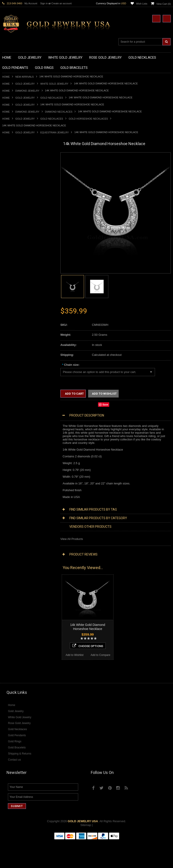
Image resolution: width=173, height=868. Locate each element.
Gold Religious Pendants (18, 236)
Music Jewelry (11, 446)
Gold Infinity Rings (14, 316)
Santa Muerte (11, 388)
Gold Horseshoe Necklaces (88, 119)
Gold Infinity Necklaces (17, 183)
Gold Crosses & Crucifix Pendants (24, 244)
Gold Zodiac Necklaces (17, 209)
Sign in (44, 3)
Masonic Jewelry (13, 400)
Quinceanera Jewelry (16, 415)
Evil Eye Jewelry (13, 434)
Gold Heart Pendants (16, 247)
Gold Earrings (11, 343)
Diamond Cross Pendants (19, 495)
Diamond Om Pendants (17, 507)
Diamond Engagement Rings (21, 533)
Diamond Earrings (14, 510)
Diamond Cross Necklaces (19, 472)
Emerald (8, 560)
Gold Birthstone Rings (16, 301)
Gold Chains (10, 366)
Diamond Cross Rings (16, 522)
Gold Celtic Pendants (16, 240)
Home (6, 77)
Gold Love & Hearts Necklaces (22, 198)
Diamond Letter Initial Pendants (23, 499)
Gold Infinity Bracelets (16, 362)
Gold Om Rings (12, 331)
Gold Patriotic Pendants (18, 232)
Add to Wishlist (15, 683)
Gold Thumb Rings (14, 335)
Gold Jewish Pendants (17, 251)
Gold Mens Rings (14, 324)
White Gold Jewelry (54, 84)
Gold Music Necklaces (17, 194)
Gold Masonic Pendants (18, 263)
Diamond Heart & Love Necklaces (24, 476)
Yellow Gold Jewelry (15, 449)
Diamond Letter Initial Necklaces (23, 480)
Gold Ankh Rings (13, 297)
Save (105, 405)
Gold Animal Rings (14, 289)
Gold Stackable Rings (16, 286)
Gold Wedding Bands (16, 339)
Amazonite (9, 552)
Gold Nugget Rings (15, 328)
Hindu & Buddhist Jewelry (19, 404)
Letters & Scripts (13, 442)
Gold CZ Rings (12, 278)
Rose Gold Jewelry (15, 457)
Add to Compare (42, 683)
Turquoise (9, 583)
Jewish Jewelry (12, 411)
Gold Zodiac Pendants (17, 228)
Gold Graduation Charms (19, 221)
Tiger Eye (8, 579)
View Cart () (164, 4)
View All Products (72, 539)
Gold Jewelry (25, 84)
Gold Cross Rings (14, 309)
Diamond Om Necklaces (18, 487)
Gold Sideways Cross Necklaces (23, 205)
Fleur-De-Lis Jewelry (16, 438)
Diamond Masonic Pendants (21, 503)
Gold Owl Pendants (15, 270)
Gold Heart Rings (14, 312)
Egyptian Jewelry (13, 385)
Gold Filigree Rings (15, 282)
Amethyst (8, 556)
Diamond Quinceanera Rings (21, 526)
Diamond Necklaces (59, 112)
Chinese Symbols (14, 419)
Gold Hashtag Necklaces (18, 171)
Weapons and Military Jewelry (22, 423)
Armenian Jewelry (14, 381)
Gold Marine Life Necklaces (20, 168)
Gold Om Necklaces (15, 186)
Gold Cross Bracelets (16, 354)
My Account (31, 3)
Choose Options (28, 674)
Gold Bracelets (12, 346)
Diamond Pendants (15, 491)
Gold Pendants (12, 213)
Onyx (6, 568)
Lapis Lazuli (10, 564)
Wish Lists (142, 4)
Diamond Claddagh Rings (19, 541)
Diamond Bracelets (15, 514)
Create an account (61, 3)
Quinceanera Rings (15, 293)
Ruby (6, 571)
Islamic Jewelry (12, 408)
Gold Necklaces (52, 98)
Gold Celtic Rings (14, 305)
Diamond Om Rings (15, 545)
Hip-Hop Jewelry (13, 430)
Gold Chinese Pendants (18, 217)
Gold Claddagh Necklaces (19, 164)
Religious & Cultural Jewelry (20, 377)
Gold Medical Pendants (17, 225)
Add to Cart (74, 394)
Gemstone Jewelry (14, 549)
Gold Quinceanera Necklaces (21, 202)
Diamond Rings (12, 518)
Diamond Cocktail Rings (18, 529)
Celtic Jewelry (11, 392)
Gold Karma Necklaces (17, 190)
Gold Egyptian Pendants (18, 267)
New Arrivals (25, 77)
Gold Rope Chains (14, 373)
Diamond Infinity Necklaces (20, 484)
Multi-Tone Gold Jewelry (18, 461)
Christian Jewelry (13, 396)
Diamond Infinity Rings (17, 537)
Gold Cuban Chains (15, 369)
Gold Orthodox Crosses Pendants (24, 255)
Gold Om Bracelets (15, 350)
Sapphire (8, 575)
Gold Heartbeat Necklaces (19, 175)
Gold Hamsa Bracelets (17, 358)
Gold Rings (9, 274)
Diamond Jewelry (27, 91)
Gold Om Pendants (15, 259)
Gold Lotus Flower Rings (18, 320)
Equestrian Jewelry (55, 132)
